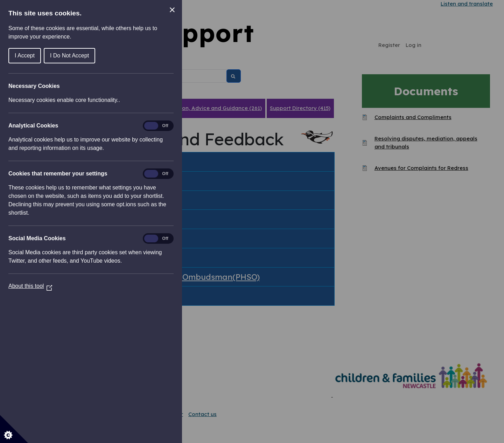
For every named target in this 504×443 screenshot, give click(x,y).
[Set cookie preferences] (14, 429)
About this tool (30, 286)
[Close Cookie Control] (172, 10)
